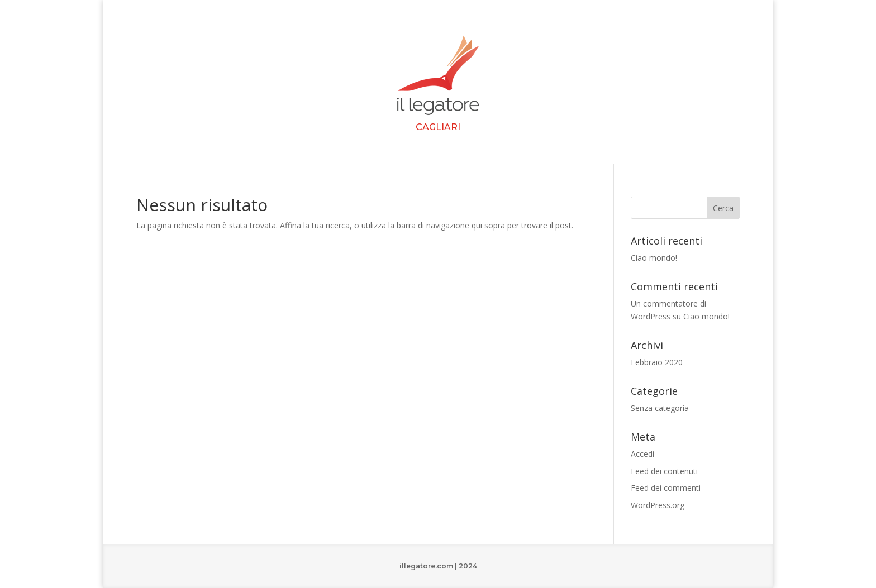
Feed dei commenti (666, 488)
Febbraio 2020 (657, 362)
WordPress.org (658, 505)
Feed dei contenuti (664, 471)
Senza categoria (660, 408)
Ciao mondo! (654, 258)
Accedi (642, 454)
